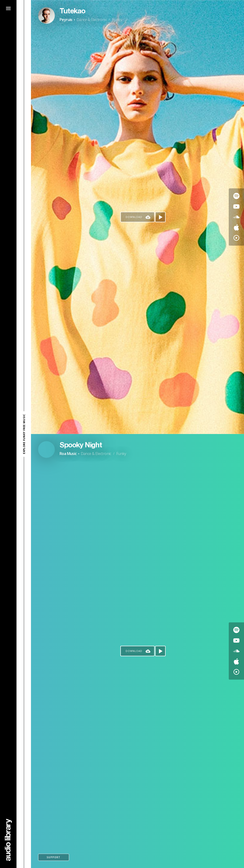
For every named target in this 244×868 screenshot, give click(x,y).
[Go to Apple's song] (236, 227)
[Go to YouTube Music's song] (236, 238)
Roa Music (68, 454)
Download (134, 217)
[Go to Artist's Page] (46, 15)
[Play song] (160, 217)
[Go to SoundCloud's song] (236, 217)
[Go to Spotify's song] (236, 196)
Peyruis (66, 20)
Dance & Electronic (92, 20)
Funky (117, 20)
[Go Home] (8, 840)
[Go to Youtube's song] (236, 207)
